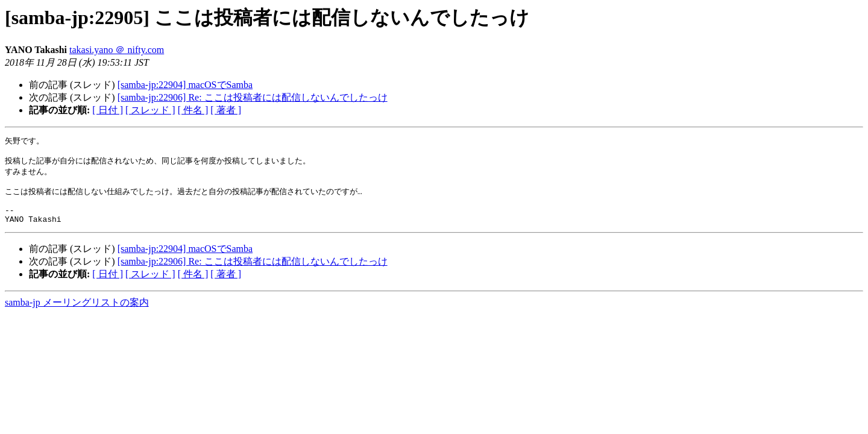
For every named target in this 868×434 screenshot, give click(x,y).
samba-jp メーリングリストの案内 (77, 314)
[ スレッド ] (150, 110)
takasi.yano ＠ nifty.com (117, 50)
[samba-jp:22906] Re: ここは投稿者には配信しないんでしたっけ (253, 97)
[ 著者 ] (226, 110)
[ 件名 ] (193, 110)
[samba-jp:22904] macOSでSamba (185, 85)
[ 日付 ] (108, 110)
